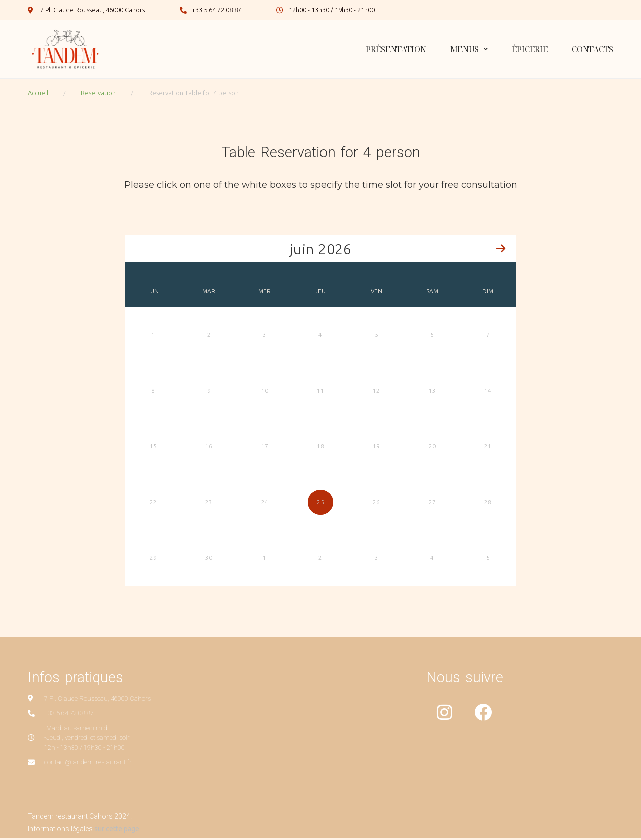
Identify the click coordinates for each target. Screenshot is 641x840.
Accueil (38, 93)
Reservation (98, 93)
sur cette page (117, 830)
